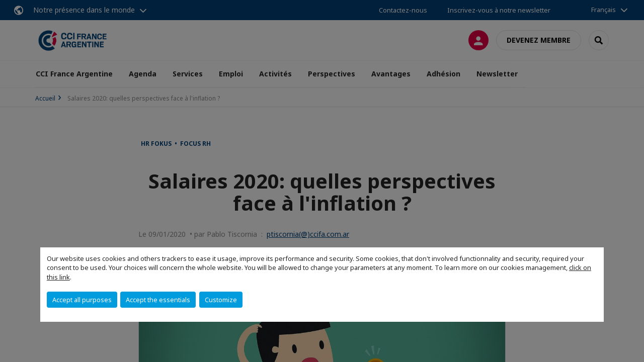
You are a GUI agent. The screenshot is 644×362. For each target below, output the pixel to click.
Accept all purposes (82, 300)
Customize (221, 300)
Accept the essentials (158, 300)
